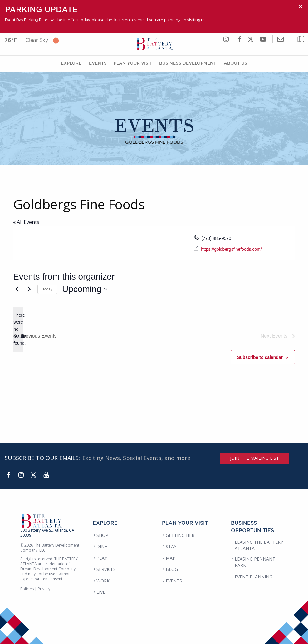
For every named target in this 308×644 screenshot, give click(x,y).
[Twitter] (33, 475)
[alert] (18, 329)
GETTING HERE (181, 535)
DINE (102, 546)
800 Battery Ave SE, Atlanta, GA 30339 (47, 533)
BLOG (172, 569)
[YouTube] (46, 475)
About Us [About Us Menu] (235, 63)
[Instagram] (21, 475)
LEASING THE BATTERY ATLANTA (259, 545)
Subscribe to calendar (260, 357)
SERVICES (106, 569)
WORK (103, 581)
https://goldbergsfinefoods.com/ (231, 249)
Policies (27, 589)
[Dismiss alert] (301, 7)
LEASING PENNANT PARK (255, 562)
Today (47, 289)
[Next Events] (29, 289)
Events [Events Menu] (98, 63)
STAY (171, 546)
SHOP (102, 535)
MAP (171, 558)
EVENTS (174, 581)
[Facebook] (8, 475)
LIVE (101, 592)
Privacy (44, 589)
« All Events (26, 222)
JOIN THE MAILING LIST (254, 458)
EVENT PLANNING (254, 577)
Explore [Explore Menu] (71, 63)
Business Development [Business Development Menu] (188, 63)
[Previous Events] (17, 289)
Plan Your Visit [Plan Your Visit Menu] (133, 63)
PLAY (102, 558)
